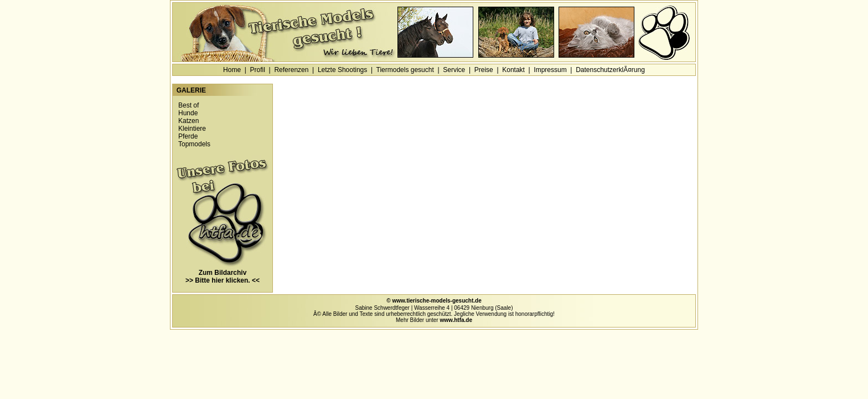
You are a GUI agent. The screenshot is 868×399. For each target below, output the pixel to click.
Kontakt (513, 70)
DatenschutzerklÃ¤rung (610, 70)
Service (454, 70)
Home (232, 70)
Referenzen (291, 70)
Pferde (188, 136)
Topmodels (194, 144)
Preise (484, 70)
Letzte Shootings (342, 70)
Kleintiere (192, 129)
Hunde (188, 113)
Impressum (550, 70)
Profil (258, 70)
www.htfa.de (456, 320)
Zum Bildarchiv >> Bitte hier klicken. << (223, 273)
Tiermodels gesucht (405, 70)
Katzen (188, 121)
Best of (188, 105)
